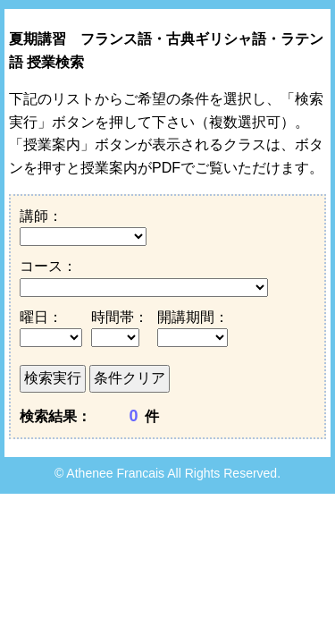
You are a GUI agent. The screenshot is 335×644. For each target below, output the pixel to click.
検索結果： (55, 416)
